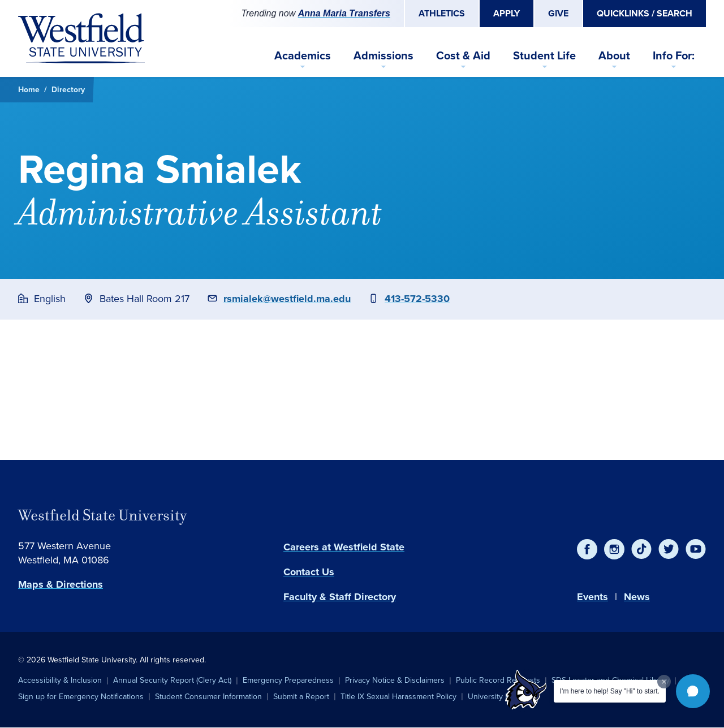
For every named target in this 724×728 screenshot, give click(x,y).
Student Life (544, 55)
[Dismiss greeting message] (664, 682)
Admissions (383, 55)
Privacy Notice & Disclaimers (395, 680)
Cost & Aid (463, 55)
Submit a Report (301, 697)
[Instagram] (614, 549)
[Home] (81, 38)
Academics (303, 55)
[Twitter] (669, 549)
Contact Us (309, 572)
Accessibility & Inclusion (60, 680)
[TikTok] (641, 549)
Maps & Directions (61, 584)
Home (29, 89)
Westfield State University (102, 515)
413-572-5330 (417, 299)
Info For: (674, 55)
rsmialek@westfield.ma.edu (287, 299)
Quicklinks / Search (645, 13)
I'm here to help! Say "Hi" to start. (610, 691)
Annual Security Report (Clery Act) (172, 680)
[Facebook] (587, 549)
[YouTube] (696, 549)
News (637, 597)
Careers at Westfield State (344, 547)
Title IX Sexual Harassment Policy (398, 697)
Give (558, 13)
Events (592, 597)
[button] (693, 691)
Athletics (442, 13)
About (614, 55)
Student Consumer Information (208, 697)
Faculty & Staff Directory (340, 597)
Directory (68, 89)
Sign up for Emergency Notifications (81, 697)
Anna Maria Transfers (344, 13)
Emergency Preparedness (288, 680)
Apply (507, 13)
